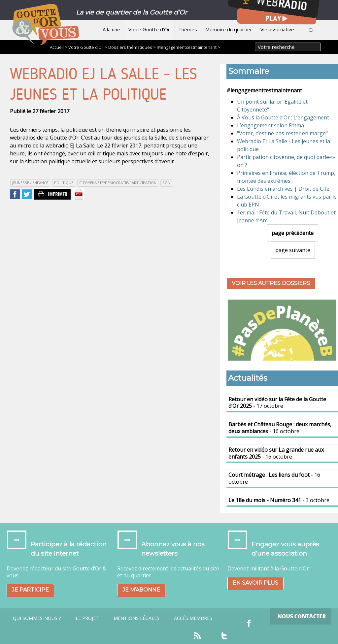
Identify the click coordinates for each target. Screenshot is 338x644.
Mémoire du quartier (229, 29)
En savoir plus (255, 583)
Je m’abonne (141, 590)
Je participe (30, 590)
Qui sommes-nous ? (37, 618)
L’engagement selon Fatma (270, 125)
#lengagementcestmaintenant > (189, 47)
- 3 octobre (279, 500)
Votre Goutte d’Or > (88, 47)
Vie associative (277, 29)
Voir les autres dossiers (271, 283)
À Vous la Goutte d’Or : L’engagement (283, 117)
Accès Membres (193, 618)
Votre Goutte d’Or (149, 29)
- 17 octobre (277, 403)
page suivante (293, 250)
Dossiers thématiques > (132, 47)
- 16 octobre (280, 428)
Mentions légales (136, 618)
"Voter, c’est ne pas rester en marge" (282, 133)
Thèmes (188, 29)
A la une (111, 29)
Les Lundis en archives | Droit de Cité (283, 189)
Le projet (87, 618)
